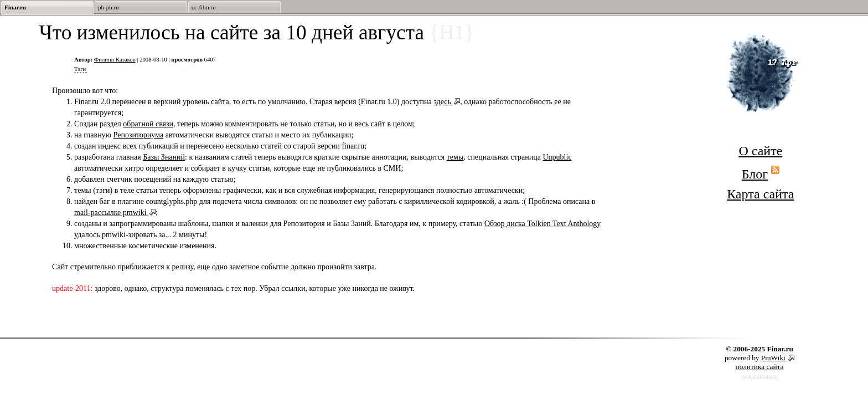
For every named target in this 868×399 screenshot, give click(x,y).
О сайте (760, 151)
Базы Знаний (164, 157)
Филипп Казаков (115, 60)
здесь (443, 102)
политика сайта (760, 367)
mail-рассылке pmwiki (111, 213)
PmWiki (774, 358)
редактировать (760, 376)
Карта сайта (760, 194)
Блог (755, 174)
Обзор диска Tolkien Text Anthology (542, 224)
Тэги (80, 69)
